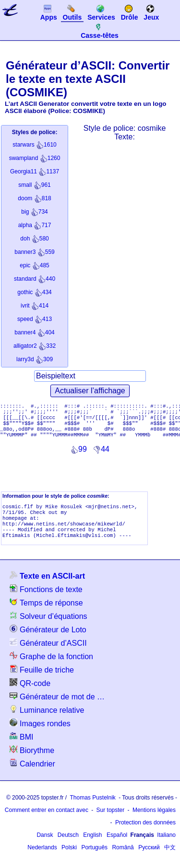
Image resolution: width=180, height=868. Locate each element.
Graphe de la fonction (51, 668)
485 (34, 265)
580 (34, 239)
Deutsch (68, 846)
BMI (21, 748)
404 (34, 332)
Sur (111, 822)
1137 (35, 171)
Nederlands (42, 859)
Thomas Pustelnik (92, 809)
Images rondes (40, 735)
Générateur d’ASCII (48, 654)
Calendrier (32, 775)
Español (117, 846)
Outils (72, 12)
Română (123, 859)
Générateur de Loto (48, 641)
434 (34, 292)
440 (35, 279)
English (92, 846)
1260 (35, 158)
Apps (49, 12)
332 (35, 346)
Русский (149, 859)
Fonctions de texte (46, 600)
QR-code (30, 694)
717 (35, 225)
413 (35, 319)
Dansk (45, 846)
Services (101, 12)
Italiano (166, 846)
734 (34, 212)
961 (34, 185)
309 (35, 359)
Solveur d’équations (48, 627)
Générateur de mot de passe (58, 708)
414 (35, 306)
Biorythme (32, 761)
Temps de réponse (46, 614)
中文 (170, 859)
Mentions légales (154, 822)
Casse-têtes (100, 31)
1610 (34, 145)
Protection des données (145, 834)
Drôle (130, 12)
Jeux (151, 12)
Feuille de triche (42, 681)
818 (34, 198)
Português (94, 859)
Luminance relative (47, 721)
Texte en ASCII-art (47, 587)
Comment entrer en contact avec (47, 822)
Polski (69, 859)
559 (34, 252)
